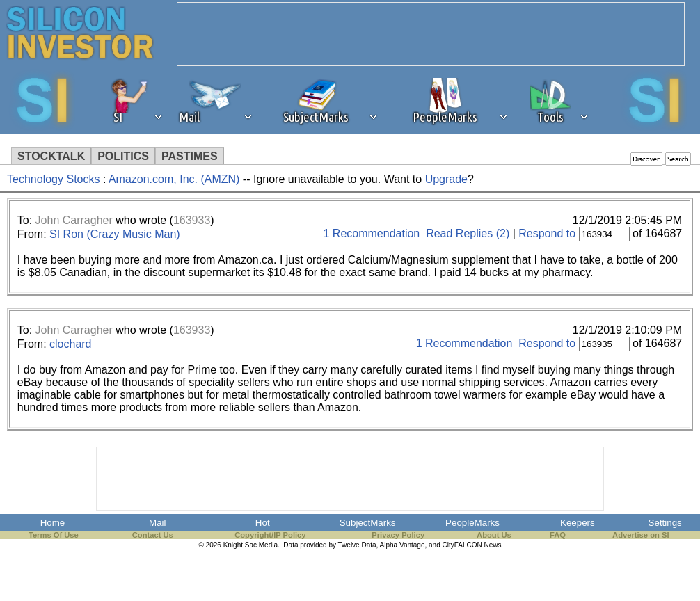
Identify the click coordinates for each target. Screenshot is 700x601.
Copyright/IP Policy (270, 535)
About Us (494, 535)
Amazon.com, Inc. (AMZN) (174, 179)
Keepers (578, 523)
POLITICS (123, 156)
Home (53, 523)
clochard (70, 344)
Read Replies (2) (468, 233)
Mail (157, 523)
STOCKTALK (51, 156)
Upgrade (446, 179)
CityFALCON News (472, 545)
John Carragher (74, 220)
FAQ (558, 535)
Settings (665, 523)
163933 (192, 220)
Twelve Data (357, 545)
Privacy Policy (398, 535)
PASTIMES (190, 156)
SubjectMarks (368, 523)
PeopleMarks (472, 523)
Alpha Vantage (403, 545)
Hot (263, 523)
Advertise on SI (641, 535)
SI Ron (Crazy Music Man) (115, 234)
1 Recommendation (372, 233)
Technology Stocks (53, 179)
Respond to (547, 233)
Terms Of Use (54, 535)
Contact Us (153, 535)
